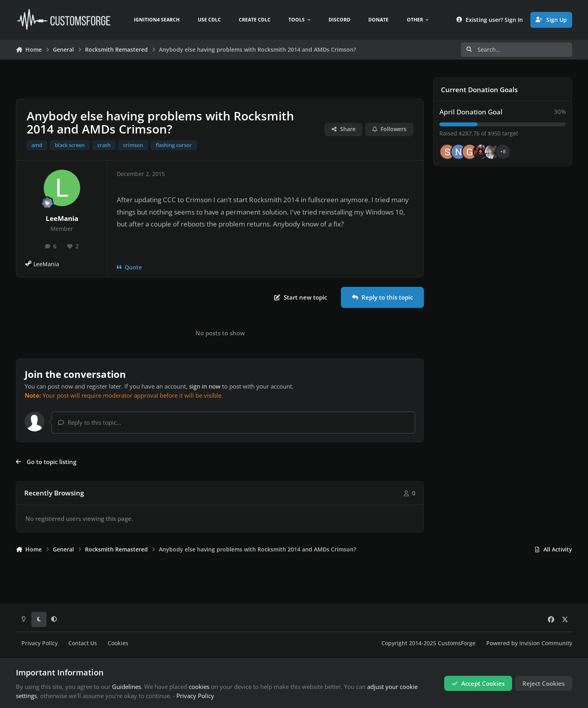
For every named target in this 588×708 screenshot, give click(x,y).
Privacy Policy (40, 643)
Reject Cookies (544, 683)
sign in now (205, 386)
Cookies (118, 643)
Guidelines (127, 687)
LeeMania (62, 218)
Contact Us (83, 643)
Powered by (529, 643)
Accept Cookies (478, 683)
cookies (199, 687)
